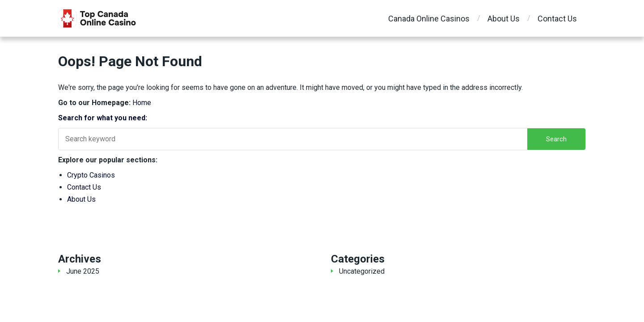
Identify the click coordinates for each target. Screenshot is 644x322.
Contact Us (557, 19)
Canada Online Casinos (429, 19)
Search (556, 139)
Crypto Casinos (91, 175)
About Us (504, 19)
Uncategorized (362, 271)
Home (142, 103)
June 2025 (83, 271)
